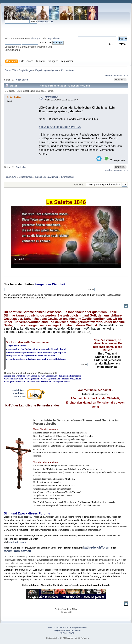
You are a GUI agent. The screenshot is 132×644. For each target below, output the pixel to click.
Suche (9, 284)
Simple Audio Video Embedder (67, 630)
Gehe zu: (80, 184)
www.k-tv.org (19, 393)
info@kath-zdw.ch (18, 542)
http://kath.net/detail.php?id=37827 (60, 127)
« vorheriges (111, 76)
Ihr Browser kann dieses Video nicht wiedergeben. (66, 237)
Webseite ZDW (46, 22)
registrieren (53, 39)
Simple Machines (79, 627)
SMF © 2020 (65, 627)
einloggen (36, 39)
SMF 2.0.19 (53, 627)
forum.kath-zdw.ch (17, 551)
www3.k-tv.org (19, 390)
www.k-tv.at (20, 396)
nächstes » (123, 76)
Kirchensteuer (52, 97)
